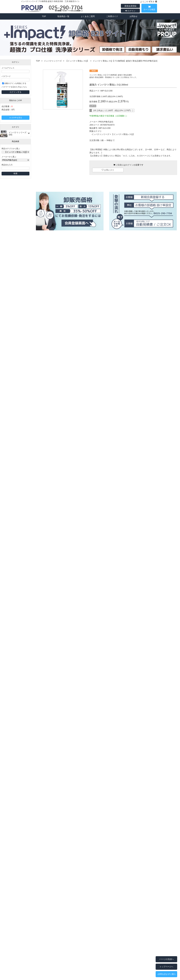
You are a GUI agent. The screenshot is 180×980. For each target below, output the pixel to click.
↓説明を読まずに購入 (166, 974)
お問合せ (134, 16)
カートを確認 (149, 9)
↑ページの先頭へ (166, 959)
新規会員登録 (130, 6)
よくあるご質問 (88, 16)
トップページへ (166, 967)
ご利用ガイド (112, 16)
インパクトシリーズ (53, 61)
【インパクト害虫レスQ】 (77, 61)
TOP (44, 16)
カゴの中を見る (16, 118)
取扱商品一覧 (63, 16)
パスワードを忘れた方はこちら (14, 87)
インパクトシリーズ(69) (18, 134)
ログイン (130, 11)
